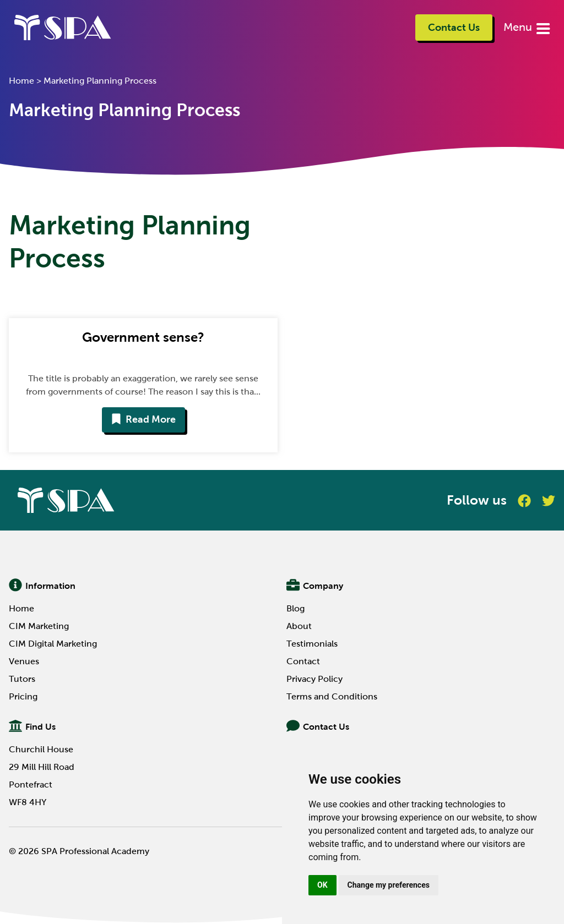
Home (21, 81)
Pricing (23, 696)
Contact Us (454, 28)
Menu (519, 27)
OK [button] (322, 885)
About (299, 626)
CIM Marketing (39, 626)
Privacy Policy (314, 679)
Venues (24, 661)
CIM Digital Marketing (53, 644)
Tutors (22, 679)
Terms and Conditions (332, 696)
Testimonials (312, 644)
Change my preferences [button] (389, 885)
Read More (143, 419)
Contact (303, 661)
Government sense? (143, 337)
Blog (295, 608)
